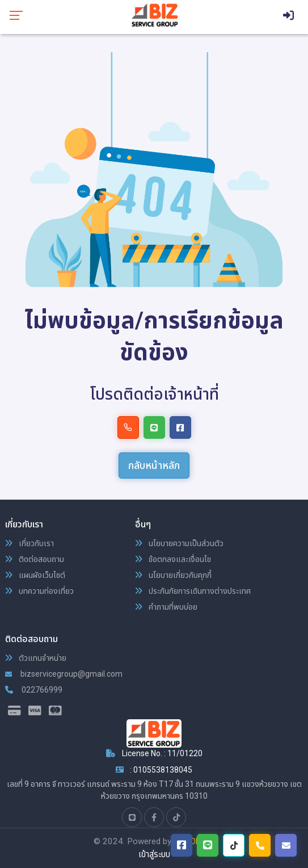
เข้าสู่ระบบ (154, 854)
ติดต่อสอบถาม (35, 559)
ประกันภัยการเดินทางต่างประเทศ (193, 591)
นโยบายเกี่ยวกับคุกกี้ (173, 575)
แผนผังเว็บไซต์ (35, 575)
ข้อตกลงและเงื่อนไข (173, 559)
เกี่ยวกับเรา (29, 543)
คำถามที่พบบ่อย (166, 607)
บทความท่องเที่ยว (39, 591)
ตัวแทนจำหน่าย (36, 658)
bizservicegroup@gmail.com (64, 674)
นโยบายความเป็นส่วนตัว (179, 543)
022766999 (34, 690)
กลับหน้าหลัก (154, 465)
